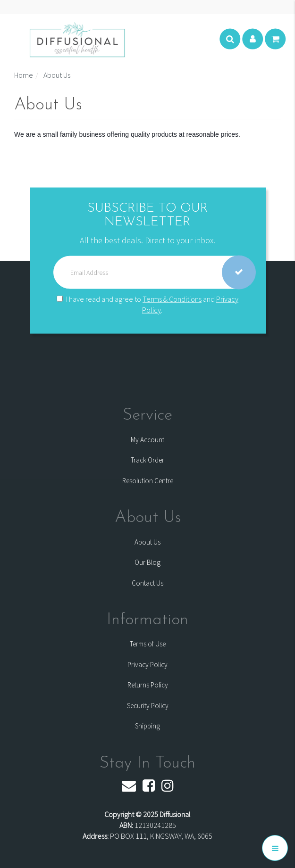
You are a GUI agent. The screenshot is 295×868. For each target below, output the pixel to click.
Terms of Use (148, 644)
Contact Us (147, 583)
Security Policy (148, 706)
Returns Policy (148, 685)
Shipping (147, 726)
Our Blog (147, 562)
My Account (147, 440)
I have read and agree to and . (147, 304)
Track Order (147, 460)
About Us (147, 542)
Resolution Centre (148, 481)
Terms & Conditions (172, 298)
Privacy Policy (147, 665)
